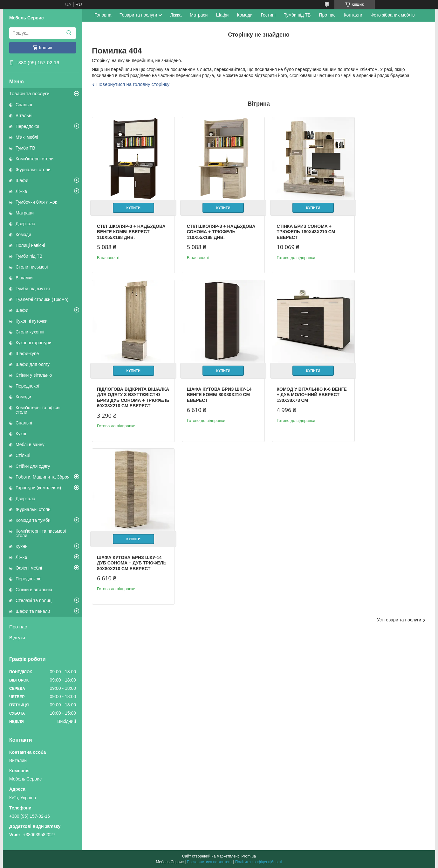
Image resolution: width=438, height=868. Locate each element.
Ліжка (21, 191)
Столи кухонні (30, 332)
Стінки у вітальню (34, 375)
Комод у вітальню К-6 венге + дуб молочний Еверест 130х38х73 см (211, 396)
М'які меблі (27, 137)
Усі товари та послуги (399, 459)
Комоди (23, 234)
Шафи (22, 180)
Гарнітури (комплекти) (38, 488)
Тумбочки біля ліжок (36, 202)
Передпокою (28, 579)
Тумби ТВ (25, 148)
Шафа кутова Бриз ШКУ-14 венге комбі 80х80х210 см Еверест (129, 396)
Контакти (353, 15)
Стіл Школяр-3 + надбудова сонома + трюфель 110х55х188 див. (213, 227)
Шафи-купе (27, 353)
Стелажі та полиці (34, 600)
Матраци (25, 213)
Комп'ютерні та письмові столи (41, 533)
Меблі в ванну (30, 444)
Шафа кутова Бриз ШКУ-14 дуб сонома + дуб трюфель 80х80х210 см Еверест (299, 399)
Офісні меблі (29, 568)
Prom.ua (249, 856)
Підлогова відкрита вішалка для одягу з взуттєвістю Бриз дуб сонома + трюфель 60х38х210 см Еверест (380, 233)
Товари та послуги (29, 93)
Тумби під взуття (33, 289)
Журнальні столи (33, 170)
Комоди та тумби (33, 520)
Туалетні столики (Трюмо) (42, 299)
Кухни (22, 546)
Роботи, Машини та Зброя (43, 477)
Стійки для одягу (33, 466)
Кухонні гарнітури (33, 343)
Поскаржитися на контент (209, 862)
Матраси (199, 15)
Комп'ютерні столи (34, 159)
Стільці (23, 455)
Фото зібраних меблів (393, 15)
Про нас (18, 627)
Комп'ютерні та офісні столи (38, 410)
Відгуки (17, 637)
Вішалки (24, 278)
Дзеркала (25, 224)
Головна (103, 15)
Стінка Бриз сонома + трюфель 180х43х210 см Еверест (296, 227)
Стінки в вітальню (34, 590)
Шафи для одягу (33, 364)
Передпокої (27, 126)
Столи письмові (32, 267)
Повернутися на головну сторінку (133, 84)
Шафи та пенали (33, 611)
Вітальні (24, 115)
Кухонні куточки (32, 321)
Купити (131, 203)
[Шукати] (69, 33)
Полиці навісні (30, 245)
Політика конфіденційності (259, 862)
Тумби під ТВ (29, 256)
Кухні (21, 434)
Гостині (268, 15)
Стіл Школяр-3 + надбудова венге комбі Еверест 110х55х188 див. (127, 227)
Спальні (24, 105)
